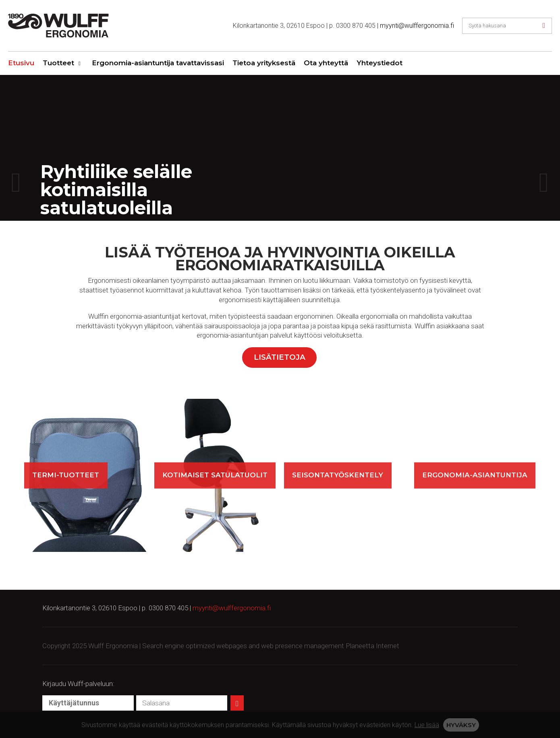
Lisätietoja (280, 357)
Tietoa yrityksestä (264, 63)
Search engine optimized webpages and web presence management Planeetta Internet (271, 646)
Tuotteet (58, 63)
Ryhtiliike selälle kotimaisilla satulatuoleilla (116, 189)
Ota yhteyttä (326, 63)
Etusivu (21, 63)
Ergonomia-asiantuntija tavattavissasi (158, 63)
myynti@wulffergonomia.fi (417, 26)
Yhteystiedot (380, 63)
